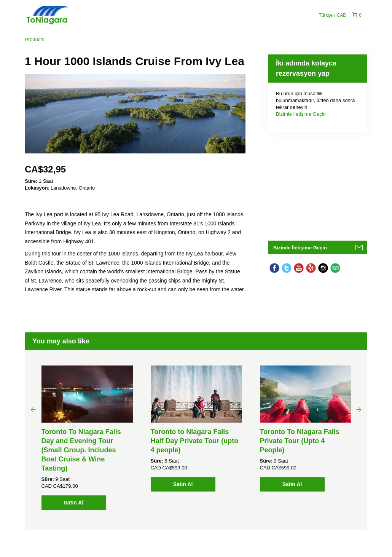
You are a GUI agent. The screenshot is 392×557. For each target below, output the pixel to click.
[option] (87, 438)
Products (34, 39)
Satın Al (74, 503)
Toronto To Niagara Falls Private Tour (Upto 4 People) (300, 441)
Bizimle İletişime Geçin (301, 114)
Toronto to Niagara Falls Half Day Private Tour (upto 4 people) (195, 441)
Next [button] (359, 409)
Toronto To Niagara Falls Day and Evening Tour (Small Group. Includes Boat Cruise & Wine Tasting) (81, 450)
